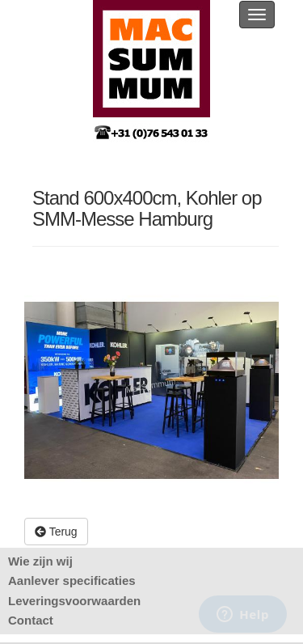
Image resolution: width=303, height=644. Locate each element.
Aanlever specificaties (72, 580)
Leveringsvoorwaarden (74, 601)
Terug (56, 532)
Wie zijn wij (40, 561)
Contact (31, 620)
